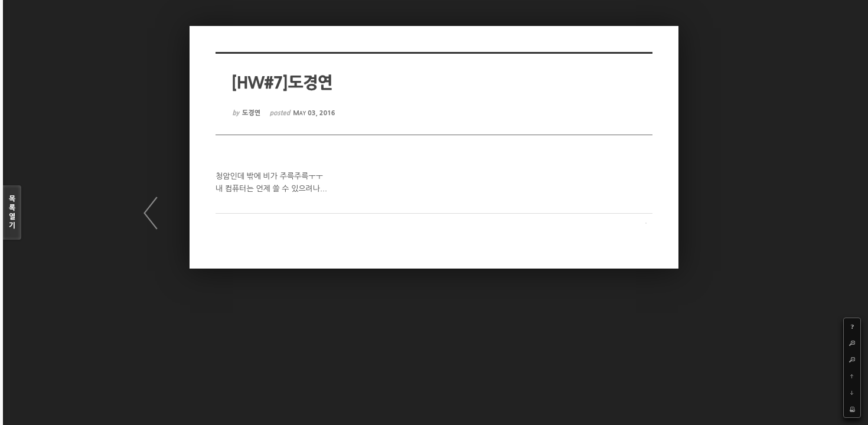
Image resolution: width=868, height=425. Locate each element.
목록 (12, 213)
